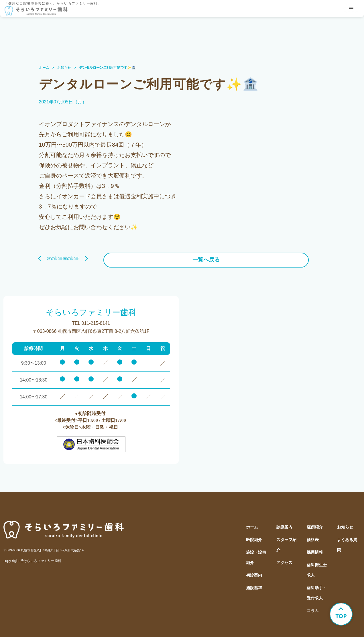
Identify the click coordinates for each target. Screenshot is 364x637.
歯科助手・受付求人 (317, 590)
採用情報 (315, 549)
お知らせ (64, 68)
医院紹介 (254, 537)
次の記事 (55, 257)
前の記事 (309, 257)
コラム (313, 608)
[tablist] (351, 9)
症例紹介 (315, 524)
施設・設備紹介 (256, 554)
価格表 (313, 537)
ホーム (44, 68)
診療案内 (284, 524)
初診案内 (254, 572)
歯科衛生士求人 (317, 567)
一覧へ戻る (182, 257)
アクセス (284, 560)
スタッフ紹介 (286, 542)
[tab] (351, 9)
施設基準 (254, 585)
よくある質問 (347, 542)
